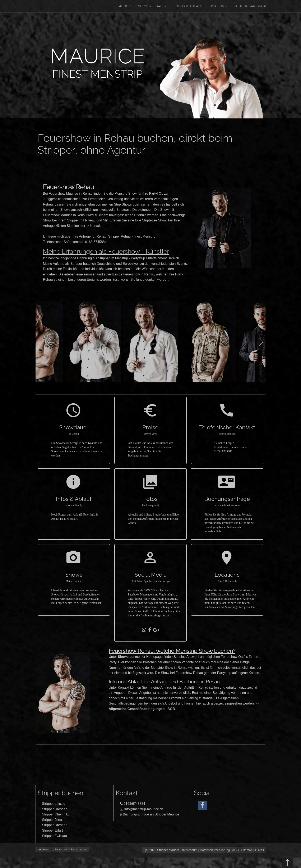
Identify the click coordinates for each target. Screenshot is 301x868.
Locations (217, 6)
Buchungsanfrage (249, 6)
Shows (145, 6)
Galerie (163, 6)
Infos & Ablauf (189, 6)
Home (126, 6)
